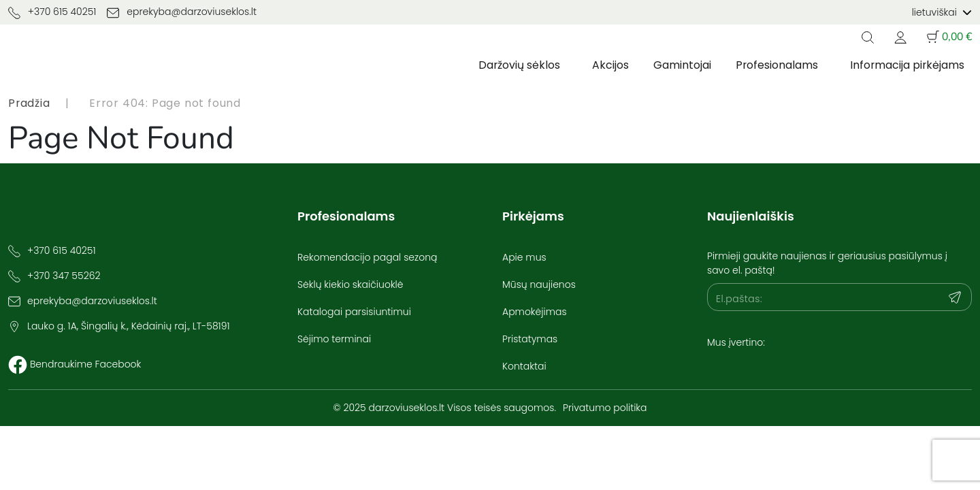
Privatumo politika (605, 408)
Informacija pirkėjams (906, 65)
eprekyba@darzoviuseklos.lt (182, 12)
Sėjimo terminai (334, 339)
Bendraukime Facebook (85, 364)
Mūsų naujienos (539, 284)
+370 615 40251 (52, 12)
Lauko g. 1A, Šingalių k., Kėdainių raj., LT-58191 (129, 326)
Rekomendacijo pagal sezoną (367, 257)
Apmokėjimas (535, 312)
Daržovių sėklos (517, 65)
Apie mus (524, 257)
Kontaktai (524, 366)
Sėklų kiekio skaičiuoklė (350, 284)
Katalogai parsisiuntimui (354, 312)
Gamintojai (680, 65)
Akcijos (608, 65)
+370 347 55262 (64, 276)
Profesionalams (775, 65)
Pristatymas (530, 339)
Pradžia (30, 103)
